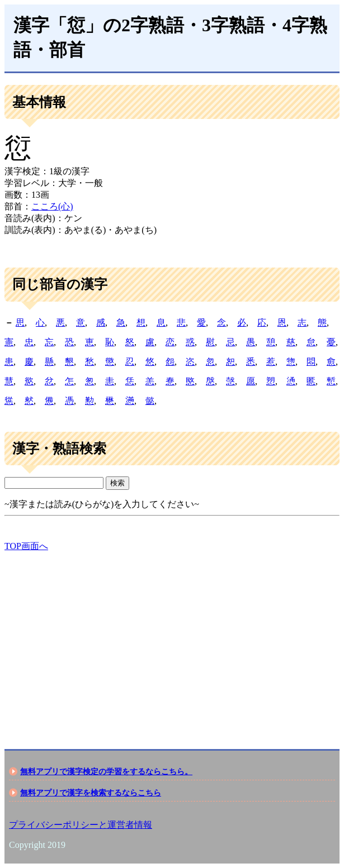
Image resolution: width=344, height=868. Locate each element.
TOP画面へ (26, 546)
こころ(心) (52, 206)
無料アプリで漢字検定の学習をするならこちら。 (106, 771)
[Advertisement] (172, 641)
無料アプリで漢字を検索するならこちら (91, 793)
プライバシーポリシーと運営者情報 (81, 825)
